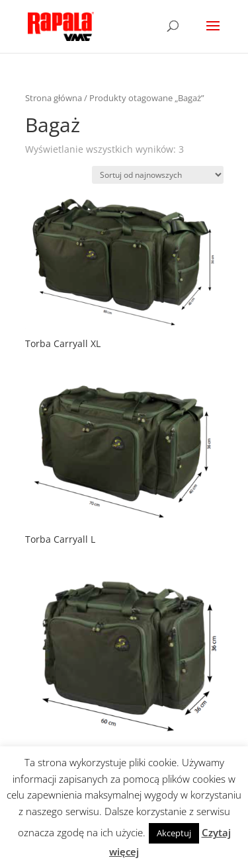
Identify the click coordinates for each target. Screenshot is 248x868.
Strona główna (54, 98)
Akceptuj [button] (174, 833)
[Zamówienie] (158, 175)
